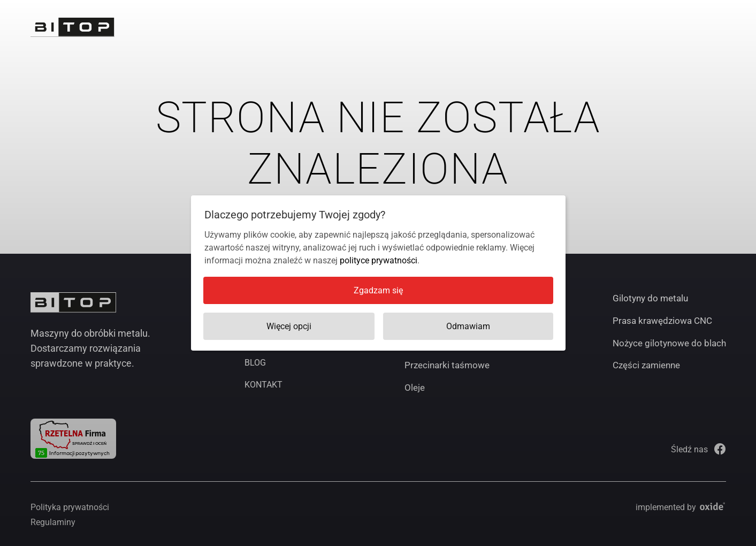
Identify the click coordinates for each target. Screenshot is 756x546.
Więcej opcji (289, 326)
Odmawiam (468, 326)
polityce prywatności (379, 260)
